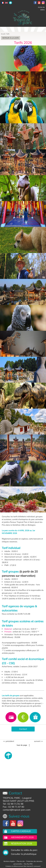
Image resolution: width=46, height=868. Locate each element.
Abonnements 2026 (22, 837)
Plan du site (21, 861)
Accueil (3, 34)
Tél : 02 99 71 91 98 (13, 804)
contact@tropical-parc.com (17, 810)
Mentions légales (9, 861)
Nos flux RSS (28, 864)
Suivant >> (38, 741)
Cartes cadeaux (21, 831)
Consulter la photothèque (24, 854)
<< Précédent (9, 741)
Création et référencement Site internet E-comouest (23, 866)
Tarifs (8, 34)
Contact (23, 729)
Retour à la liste (11, 38)
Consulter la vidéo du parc (24, 850)
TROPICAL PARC (11, 798)
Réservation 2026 (22, 843)
